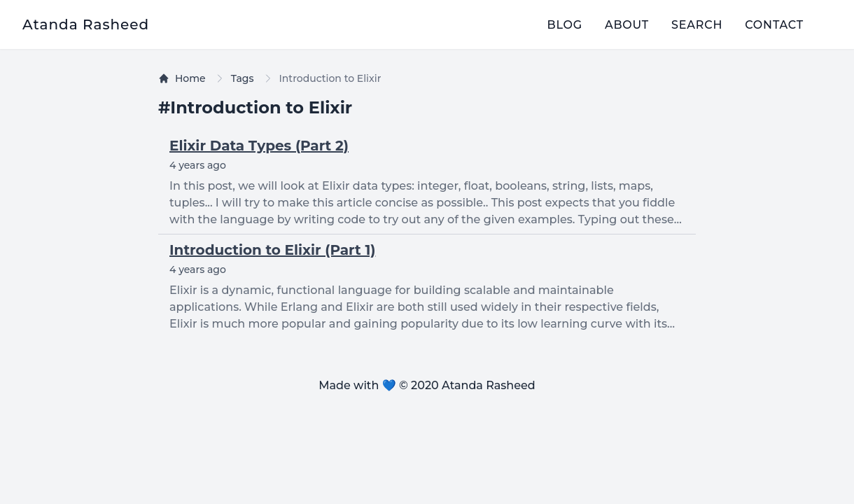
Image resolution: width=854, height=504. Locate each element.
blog (564, 25)
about (627, 25)
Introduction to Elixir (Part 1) (272, 250)
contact (774, 25)
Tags (243, 78)
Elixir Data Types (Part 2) (259, 146)
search (697, 25)
